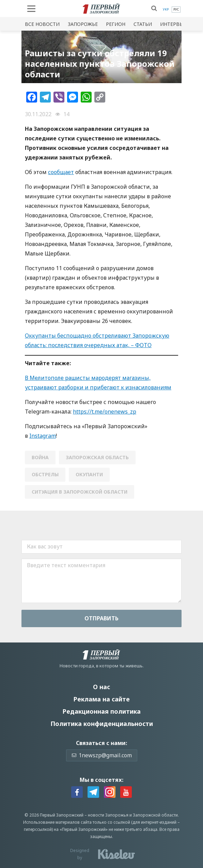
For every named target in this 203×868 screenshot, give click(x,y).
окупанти (89, 474)
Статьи (143, 24)
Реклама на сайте (101, 699)
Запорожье (83, 24)
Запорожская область (97, 457)
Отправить (101, 618)
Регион (116, 24)
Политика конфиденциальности (102, 724)
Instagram (43, 436)
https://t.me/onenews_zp (105, 412)
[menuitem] (166, 10)
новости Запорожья (108, 815)
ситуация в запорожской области (80, 492)
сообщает (61, 172)
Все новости (42, 24)
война (40, 457)
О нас (101, 687)
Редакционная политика (101, 711)
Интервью (174, 24)
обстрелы (45, 474)
